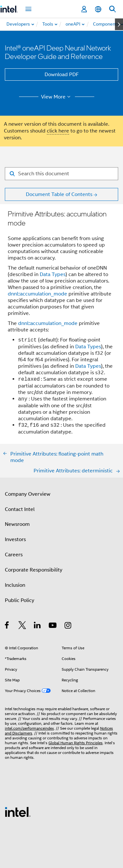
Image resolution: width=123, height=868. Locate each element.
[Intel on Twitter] (22, 626)
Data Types (53, 274)
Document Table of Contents (59, 194)
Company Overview (28, 494)
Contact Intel (20, 509)
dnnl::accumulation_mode (37, 294)
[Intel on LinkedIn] (38, 626)
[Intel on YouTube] (53, 626)
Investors (15, 539)
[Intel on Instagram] (68, 626)
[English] (98, 9)
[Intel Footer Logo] (18, 812)
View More (57, 97)
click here (58, 131)
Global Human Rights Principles (76, 743)
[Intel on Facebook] (7, 626)
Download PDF (62, 75)
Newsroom (17, 524)
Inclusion (15, 585)
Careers (14, 555)
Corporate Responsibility (34, 570)
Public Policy (20, 600)
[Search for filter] (61, 174)
